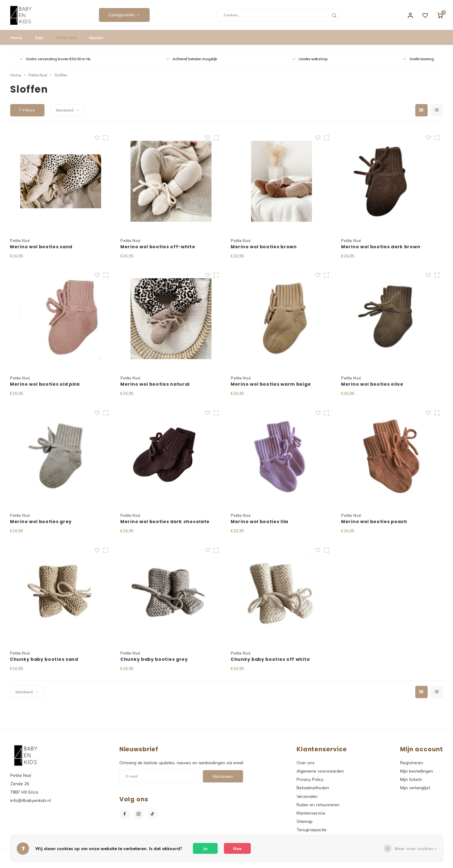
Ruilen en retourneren (318, 809)
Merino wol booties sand (41, 250)
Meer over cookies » (416, 849)
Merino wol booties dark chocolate (165, 526)
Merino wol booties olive (372, 388)
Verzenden (307, 800)
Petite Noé (66, 42)
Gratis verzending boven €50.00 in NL (55, 63)
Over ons (306, 767)
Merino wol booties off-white (158, 250)
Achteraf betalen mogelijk (192, 63)
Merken (96, 42)
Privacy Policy (310, 783)
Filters (28, 114)
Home (16, 42)
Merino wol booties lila (259, 526)
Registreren (412, 767)
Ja (205, 849)
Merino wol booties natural (155, 388)
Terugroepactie (312, 834)
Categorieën (124, 17)
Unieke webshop (310, 63)
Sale (39, 42)
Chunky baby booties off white (270, 663)
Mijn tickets (411, 783)
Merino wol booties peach (374, 526)
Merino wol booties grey (41, 526)
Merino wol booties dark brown (381, 250)
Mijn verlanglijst (415, 792)
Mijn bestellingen (417, 775)
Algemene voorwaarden (320, 775)
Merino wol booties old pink (45, 388)
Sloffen (61, 79)
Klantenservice (311, 817)
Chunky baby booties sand (44, 663)
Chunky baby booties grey (154, 663)
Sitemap (305, 825)
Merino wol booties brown (264, 250)
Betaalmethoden (313, 792)
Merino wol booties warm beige (271, 388)
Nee (237, 849)
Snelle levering (418, 63)
